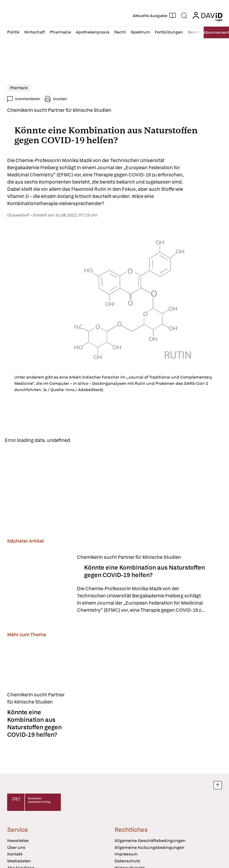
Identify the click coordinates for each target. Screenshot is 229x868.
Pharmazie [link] (19, 88)
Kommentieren (28, 99)
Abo (214, 32)
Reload (83, 441)
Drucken (60, 99)
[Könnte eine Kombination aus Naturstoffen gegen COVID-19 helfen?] (38, 585)
